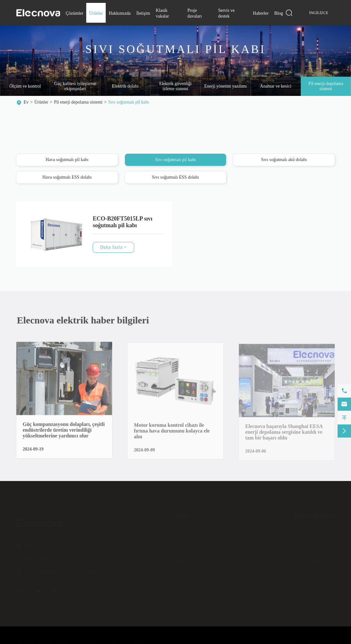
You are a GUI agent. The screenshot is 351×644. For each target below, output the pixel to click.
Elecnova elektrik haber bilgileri (87, 320)
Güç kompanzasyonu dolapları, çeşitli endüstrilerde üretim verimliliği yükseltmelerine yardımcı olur (64, 434)
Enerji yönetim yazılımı (226, 86)
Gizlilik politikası (322, 640)
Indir (299, 576)
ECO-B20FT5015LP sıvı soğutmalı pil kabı (122, 222)
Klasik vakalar (307, 559)
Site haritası (287, 640)
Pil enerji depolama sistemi (78, 102)
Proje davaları (307, 567)
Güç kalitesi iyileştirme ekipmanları (75, 86)
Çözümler (75, 13)
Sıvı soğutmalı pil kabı (129, 102)
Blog (279, 13)
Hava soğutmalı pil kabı (67, 160)
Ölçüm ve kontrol (25, 86)
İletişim (143, 13)
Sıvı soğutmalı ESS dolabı (175, 178)
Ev (26, 102)
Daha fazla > (113, 248)
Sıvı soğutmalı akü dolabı (284, 160)
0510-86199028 (39, 558)
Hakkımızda (119, 13)
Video (300, 592)
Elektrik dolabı (125, 86)
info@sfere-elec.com (44, 545)
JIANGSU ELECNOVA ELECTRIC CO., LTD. (74, 640)
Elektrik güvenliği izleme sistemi (175, 86)
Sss (298, 584)
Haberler (261, 13)
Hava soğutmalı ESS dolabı (67, 178)
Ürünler (96, 13)
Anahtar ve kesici (276, 86)
